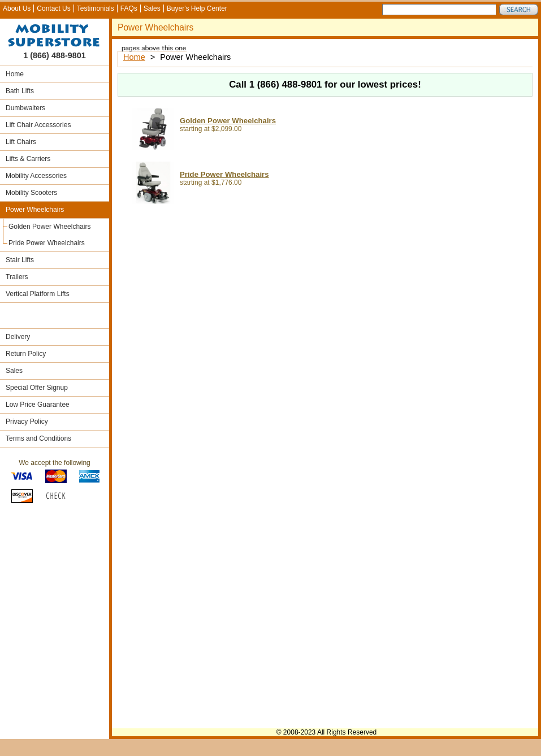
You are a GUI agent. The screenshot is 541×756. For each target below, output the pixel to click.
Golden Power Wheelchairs (49, 227)
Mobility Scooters (31, 193)
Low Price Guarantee (38, 405)
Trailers (17, 277)
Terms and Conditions (38, 438)
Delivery (18, 337)
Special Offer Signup (37, 388)
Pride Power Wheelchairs (47, 243)
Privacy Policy (27, 422)
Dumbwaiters (25, 108)
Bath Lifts (20, 91)
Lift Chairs (21, 142)
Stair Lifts (20, 260)
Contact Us (53, 8)
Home (15, 74)
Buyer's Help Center (197, 8)
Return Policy (26, 354)
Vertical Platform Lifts (38, 294)
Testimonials (96, 8)
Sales (152, 8)
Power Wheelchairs (35, 210)
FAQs (129, 8)
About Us (17, 8)
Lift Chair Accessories (38, 125)
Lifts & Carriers (28, 159)
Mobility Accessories (36, 176)
